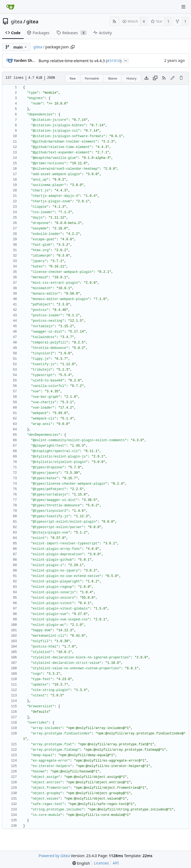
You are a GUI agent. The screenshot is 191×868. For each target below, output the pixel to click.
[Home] (10, 7)
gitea (17, 21)
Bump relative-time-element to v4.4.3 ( (73, 61)
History (131, 78)
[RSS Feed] (114, 21)
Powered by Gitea (54, 856)
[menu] (81, 863)
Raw (73, 78)
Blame (113, 78)
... (126, 60)
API (116, 863)
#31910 (114, 61)
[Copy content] (155, 78)
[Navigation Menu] (183, 7)
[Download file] (146, 78)
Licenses (101, 863)
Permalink (92, 78)
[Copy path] (73, 47)
